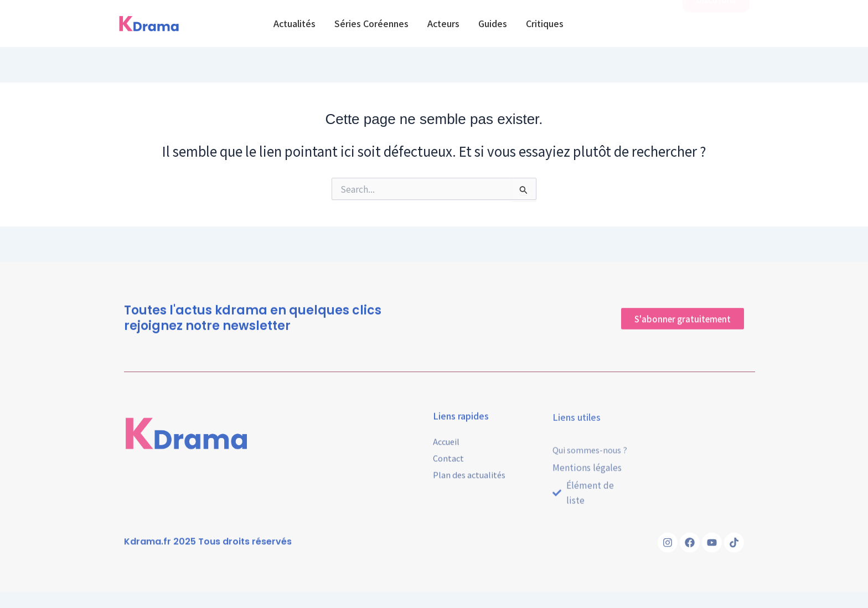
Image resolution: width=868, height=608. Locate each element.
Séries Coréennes (371, 23)
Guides (493, 23)
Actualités (294, 23)
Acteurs (443, 23)
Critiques (545, 23)
